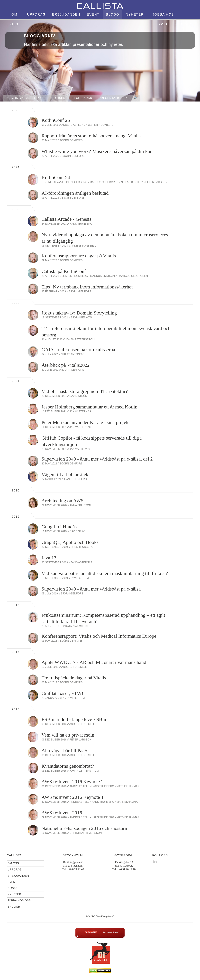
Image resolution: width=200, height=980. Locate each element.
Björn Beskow (81, 318)
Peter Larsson (156, 182)
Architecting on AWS (63, 501)
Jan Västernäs (80, 411)
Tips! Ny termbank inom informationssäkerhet (87, 287)
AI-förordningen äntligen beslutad (75, 193)
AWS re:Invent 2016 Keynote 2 (73, 781)
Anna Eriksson (80, 505)
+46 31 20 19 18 (127, 869)
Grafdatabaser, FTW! (62, 693)
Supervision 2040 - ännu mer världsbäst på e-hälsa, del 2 (97, 459)
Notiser (59, 98)
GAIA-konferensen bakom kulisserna (78, 349)
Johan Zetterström (80, 339)
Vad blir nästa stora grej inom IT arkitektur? (85, 391)
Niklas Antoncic (73, 354)
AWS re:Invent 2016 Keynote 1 (73, 797)
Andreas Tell (79, 786)
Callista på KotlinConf (64, 271)
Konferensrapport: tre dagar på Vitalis (79, 256)
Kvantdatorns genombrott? (68, 766)
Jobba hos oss (163, 19)
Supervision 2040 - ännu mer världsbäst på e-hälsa (91, 589)
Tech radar (82, 98)
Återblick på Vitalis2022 (66, 365)
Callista (14, 855)
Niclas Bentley (132, 182)
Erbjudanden (66, 14)
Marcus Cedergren (104, 182)
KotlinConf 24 (56, 177)
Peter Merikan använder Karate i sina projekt (86, 422)
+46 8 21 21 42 (76, 869)
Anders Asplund (73, 125)
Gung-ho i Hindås (59, 527)
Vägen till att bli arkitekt (66, 474)
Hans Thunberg (81, 224)
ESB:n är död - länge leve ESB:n (74, 719)
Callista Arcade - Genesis (66, 219)
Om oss (14, 19)
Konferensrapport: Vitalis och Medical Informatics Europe (99, 636)
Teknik (39, 98)
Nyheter (135, 14)
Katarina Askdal (77, 626)
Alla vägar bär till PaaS (64, 750)
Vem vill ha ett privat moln (68, 735)
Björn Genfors (71, 140)
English (187, 24)
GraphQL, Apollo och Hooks (70, 542)
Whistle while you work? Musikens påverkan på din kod (97, 151)
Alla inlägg (17, 98)
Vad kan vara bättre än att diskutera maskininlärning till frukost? (105, 573)
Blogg (113, 14)
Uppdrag (36, 14)
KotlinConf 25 (56, 120)
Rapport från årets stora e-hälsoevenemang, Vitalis (91, 136)
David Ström (78, 396)
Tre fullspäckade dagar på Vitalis (74, 678)
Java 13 (49, 558)
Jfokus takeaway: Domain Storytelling (79, 313)
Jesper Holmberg (101, 125)
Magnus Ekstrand (103, 276)
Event (93, 14)
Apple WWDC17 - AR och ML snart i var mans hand (94, 662)
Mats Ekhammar (128, 786)
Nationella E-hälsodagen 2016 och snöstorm (85, 828)
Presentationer (113, 98)
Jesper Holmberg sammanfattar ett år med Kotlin (90, 407)
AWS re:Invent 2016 (62, 813)
